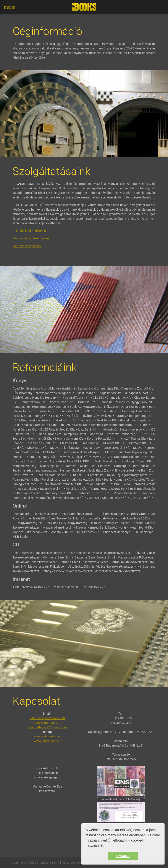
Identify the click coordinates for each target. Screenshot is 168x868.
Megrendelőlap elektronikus (31, 238)
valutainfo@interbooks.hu (47, 718)
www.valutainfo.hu (47, 736)
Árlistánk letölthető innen (29, 231)
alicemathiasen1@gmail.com (47, 727)
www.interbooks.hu (47, 741)
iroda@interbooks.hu (47, 723)
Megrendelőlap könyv (27, 246)
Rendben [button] (123, 856)
